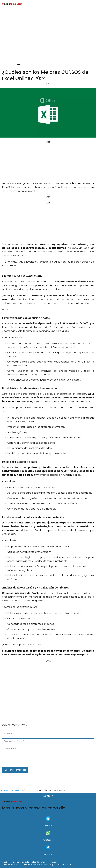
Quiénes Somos (64, 865)
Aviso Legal (49, 865)
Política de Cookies (11, 865)
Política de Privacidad (32, 865)
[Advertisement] (50, 37)
